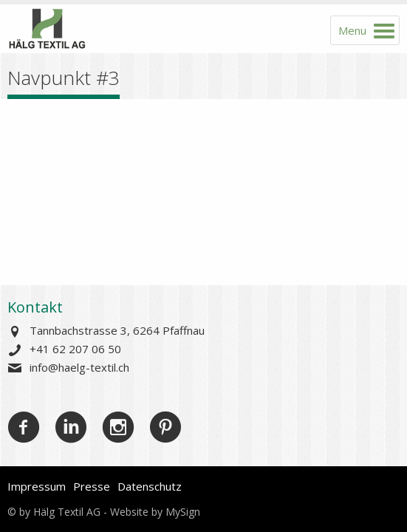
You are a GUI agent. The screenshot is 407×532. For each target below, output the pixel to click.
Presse (92, 486)
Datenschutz (150, 486)
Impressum (37, 486)
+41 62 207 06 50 (75, 349)
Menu (352, 30)
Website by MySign (155, 512)
